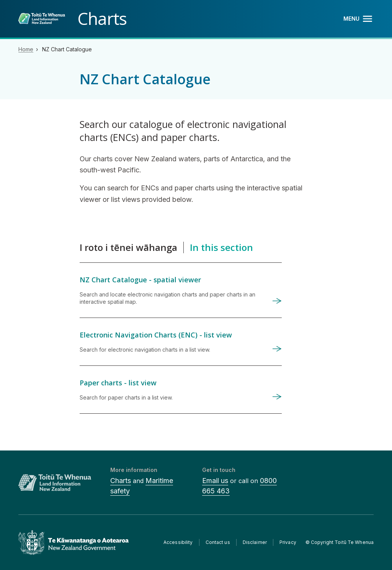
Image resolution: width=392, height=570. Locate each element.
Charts (121, 481)
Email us (215, 481)
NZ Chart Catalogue (67, 49)
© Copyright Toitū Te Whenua (340, 542)
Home (26, 49)
